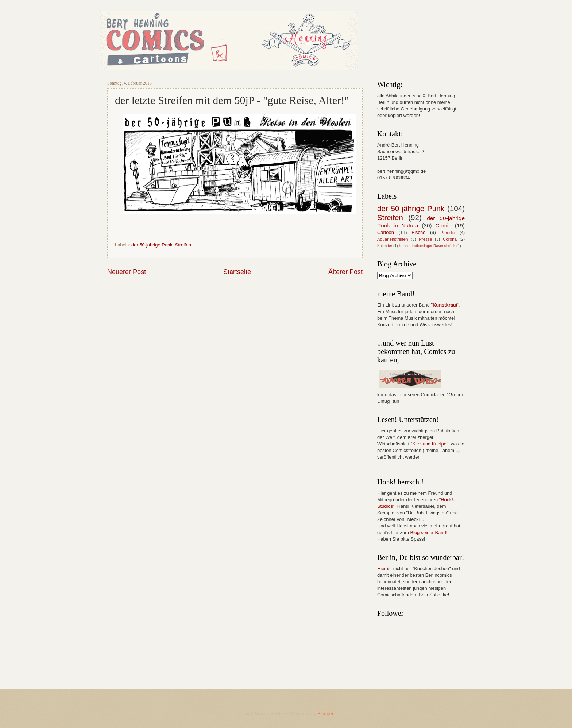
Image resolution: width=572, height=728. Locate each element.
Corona (450, 239)
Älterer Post (345, 272)
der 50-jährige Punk (152, 245)
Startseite (237, 272)
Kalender (385, 246)
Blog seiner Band (428, 532)
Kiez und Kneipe (429, 444)
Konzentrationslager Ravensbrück (427, 246)
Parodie (448, 233)
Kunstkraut (445, 305)
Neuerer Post (127, 272)
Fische (418, 232)
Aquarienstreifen (393, 239)
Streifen (183, 245)
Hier (382, 569)
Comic (443, 225)
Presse (425, 239)
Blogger (325, 714)
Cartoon (386, 232)
